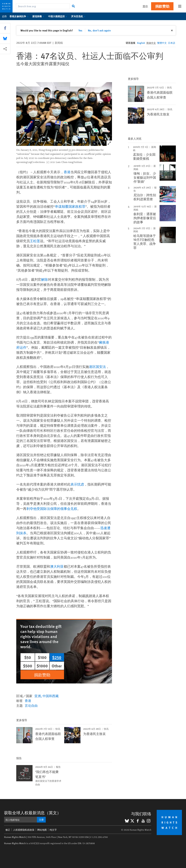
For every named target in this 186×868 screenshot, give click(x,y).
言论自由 (31, 706)
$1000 (42, 666)
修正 (8, 830)
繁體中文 (162, 43)
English (141, 43)
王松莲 (35, 241)
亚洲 (38, 696)
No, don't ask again (99, 30)
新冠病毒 (39, 16)
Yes (80, 30)
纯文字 (53, 830)
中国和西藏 (51, 696)
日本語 (172, 43)
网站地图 (42, 830)
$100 (42, 657)
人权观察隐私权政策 (24, 830)
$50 (28, 657)
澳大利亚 (57, 567)
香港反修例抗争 (20, 16)
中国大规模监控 (58, 16)
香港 (67, 172)
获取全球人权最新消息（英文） (33, 813)
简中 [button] (145, 6)
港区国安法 (97, 367)
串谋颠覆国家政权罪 (70, 207)
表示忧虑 (77, 485)
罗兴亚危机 (79, 16)
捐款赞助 (162, 6)
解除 (45, 280)
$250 (57, 657)
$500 (28, 666)
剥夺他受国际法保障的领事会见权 (52, 509)
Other (57, 666)
